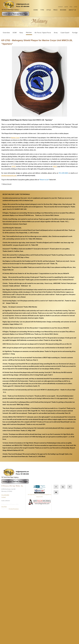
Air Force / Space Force (43, 33)
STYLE (14, 166)
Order (76, 7)
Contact (60, 7)
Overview (6, 33)
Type (42, 10)
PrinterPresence (14, 509)
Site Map (4, 507)
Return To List (7, 184)
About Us (72, 10)
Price (55, 10)
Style (49, 10)
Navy (21, 33)
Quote (66, 7)
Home (36, 10)
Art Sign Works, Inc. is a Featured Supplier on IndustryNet (40, 494)
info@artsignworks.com (9, 175)
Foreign (75, 33)
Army (56, 33)
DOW (15, 33)
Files (71, 7)
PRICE (55, 166)
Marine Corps (15, 138)
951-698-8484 (5, 495)
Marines (29, 32)
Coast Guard (65, 33)
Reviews (63, 10)
